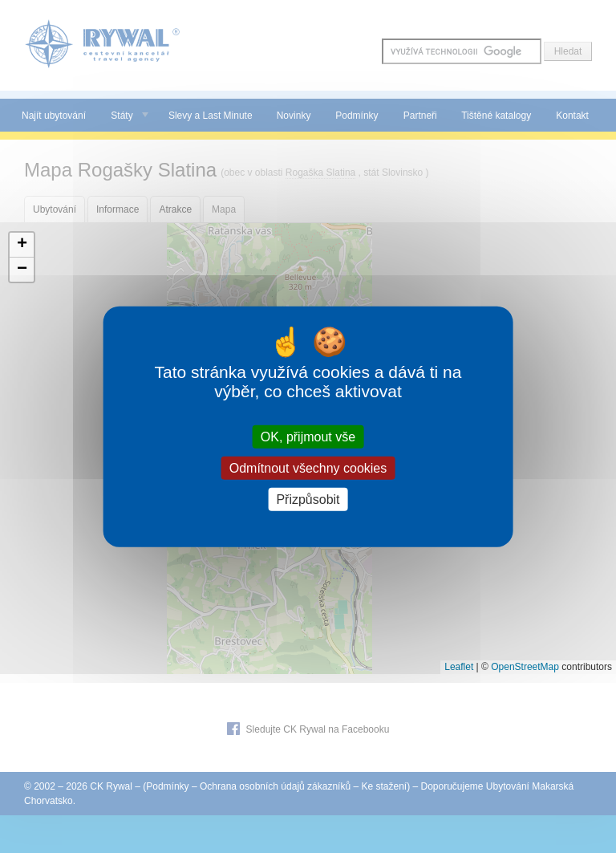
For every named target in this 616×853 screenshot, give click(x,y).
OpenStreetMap (525, 667)
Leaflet (459, 667)
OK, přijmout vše (308, 436)
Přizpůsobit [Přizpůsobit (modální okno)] (308, 500)
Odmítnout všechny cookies (308, 467)
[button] (22, 245)
